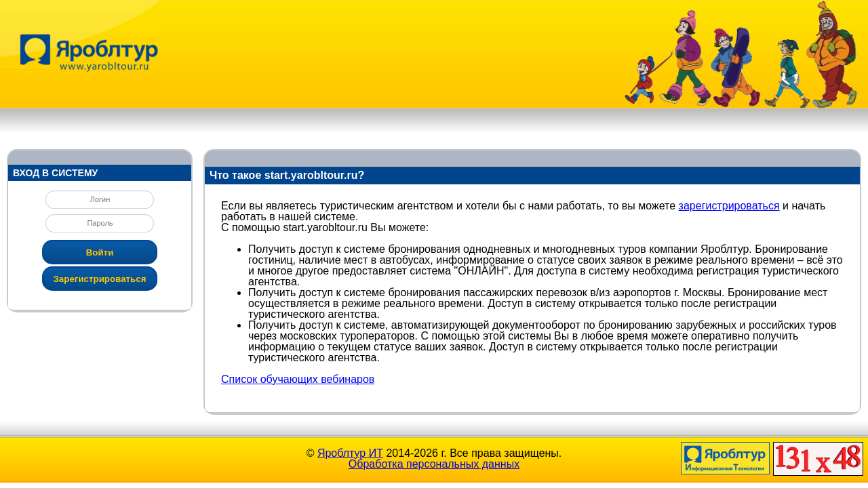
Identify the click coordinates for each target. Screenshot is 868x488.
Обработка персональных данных (434, 464)
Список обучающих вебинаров (298, 379)
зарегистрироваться (729, 206)
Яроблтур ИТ (350, 453)
